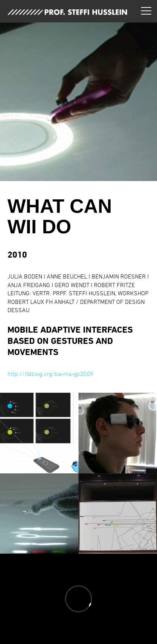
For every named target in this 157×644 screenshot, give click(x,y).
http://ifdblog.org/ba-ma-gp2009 (50, 374)
